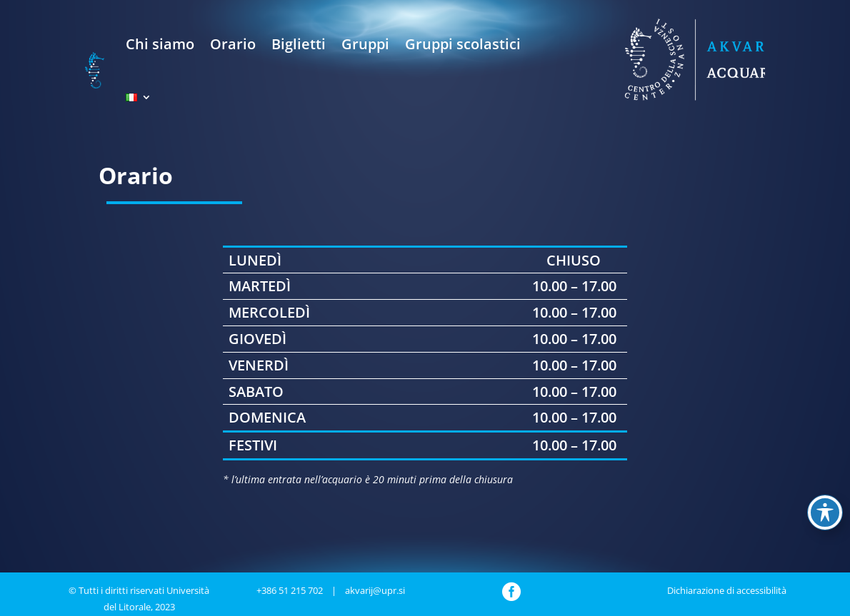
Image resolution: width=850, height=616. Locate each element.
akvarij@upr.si (375, 590)
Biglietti (299, 44)
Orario (233, 44)
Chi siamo (160, 44)
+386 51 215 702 (290, 590)
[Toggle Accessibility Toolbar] (825, 513)
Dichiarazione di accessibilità (727, 590)
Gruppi (365, 44)
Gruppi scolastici (463, 44)
